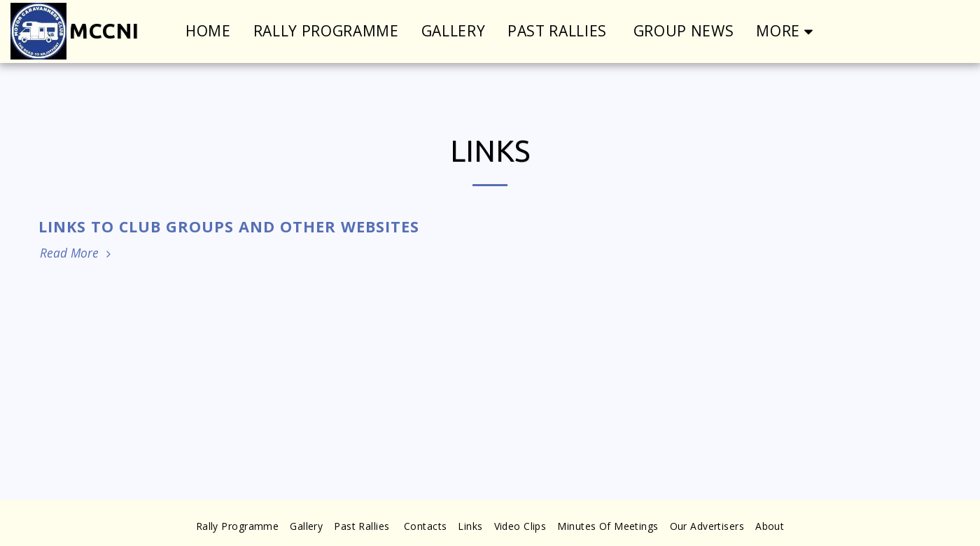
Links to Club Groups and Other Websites (229, 226)
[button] (957, 31)
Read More (77, 253)
